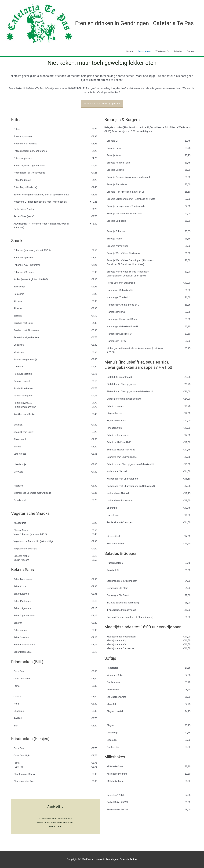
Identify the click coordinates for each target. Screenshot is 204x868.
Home (130, 51)
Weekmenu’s (162, 51)
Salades (178, 51)
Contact (191, 51)
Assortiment (144, 51)
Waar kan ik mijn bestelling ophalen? (102, 104)
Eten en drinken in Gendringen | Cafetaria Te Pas (134, 23)
